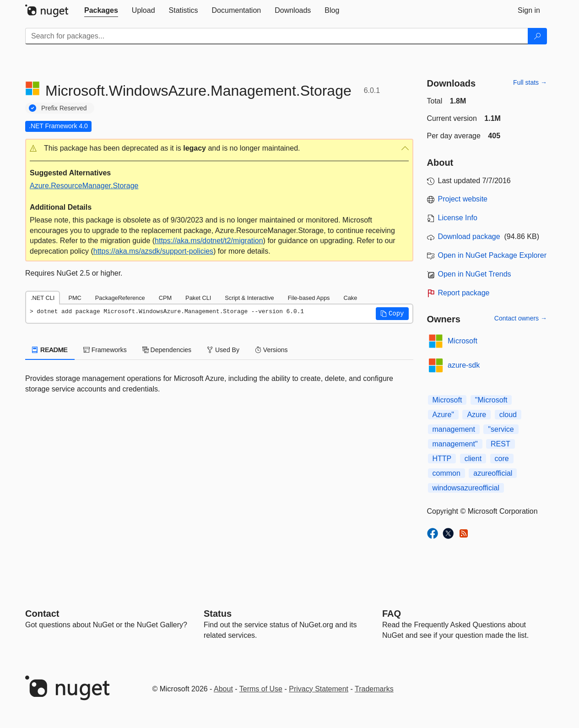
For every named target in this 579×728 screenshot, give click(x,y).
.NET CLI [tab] (43, 298)
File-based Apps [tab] (309, 298)
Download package (469, 236)
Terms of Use (261, 689)
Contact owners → (521, 318)
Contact (42, 614)
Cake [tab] (350, 298)
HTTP (442, 459)
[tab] (101, 11)
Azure (476, 415)
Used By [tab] (223, 350)
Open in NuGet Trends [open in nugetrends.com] (475, 274)
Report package (464, 293)
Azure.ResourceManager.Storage (84, 186)
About (223, 689)
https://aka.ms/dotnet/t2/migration (209, 241)
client (473, 459)
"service (501, 429)
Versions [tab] (271, 350)
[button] (219, 149)
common (446, 473)
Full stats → (530, 82)
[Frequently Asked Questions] (392, 614)
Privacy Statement (319, 689)
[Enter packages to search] (277, 36)
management (454, 429)
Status (218, 614)
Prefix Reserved (64, 108)
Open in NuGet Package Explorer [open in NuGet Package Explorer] (492, 255)
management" (455, 444)
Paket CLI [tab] (198, 298)
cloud (508, 415)
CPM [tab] (165, 298)
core (502, 459)
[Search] (537, 36)
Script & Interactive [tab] (249, 298)
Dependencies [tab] (167, 350)
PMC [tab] (75, 298)
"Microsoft (491, 400)
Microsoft (463, 341)
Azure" (443, 415)
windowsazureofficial (466, 488)
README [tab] (50, 350)
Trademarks (374, 689)
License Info (458, 218)
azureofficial (493, 473)
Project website (463, 199)
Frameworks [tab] (105, 350)
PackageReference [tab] (120, 298)
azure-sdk (464, 365)
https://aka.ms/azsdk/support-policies (153, 251)
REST (501, 444)
